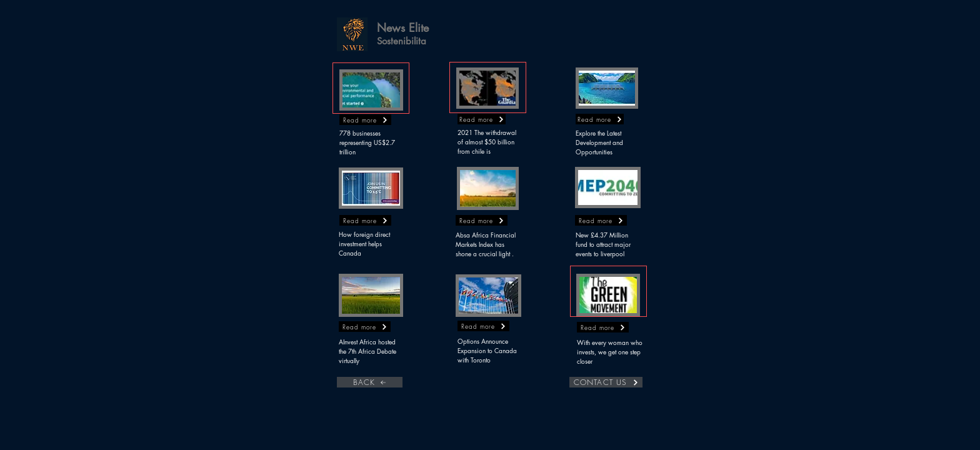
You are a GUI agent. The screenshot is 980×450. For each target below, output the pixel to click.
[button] (352, 34)
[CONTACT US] (606, 382)
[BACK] (370, 382)
